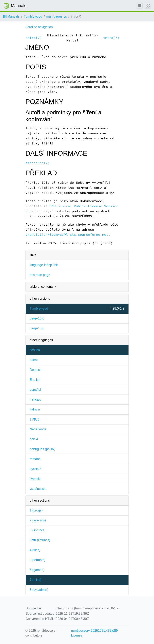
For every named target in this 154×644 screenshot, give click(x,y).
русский (36, 469)
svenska (36, 479)
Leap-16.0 (37, 318)
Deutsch (36, 370)
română (35, 459)
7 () (36, 580)
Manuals (11, 16)
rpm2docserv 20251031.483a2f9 (94, 631)
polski (34, 439)
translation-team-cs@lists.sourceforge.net (67, 235)
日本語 (35, 419)
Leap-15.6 (37, 328)
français (35, 399)
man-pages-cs (57, 16)
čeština (35, 350)
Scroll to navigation (39, 27)
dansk (34, 360)
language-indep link (44, 265)
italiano (35, 409)
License (77, 635)
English (35, 380)
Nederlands (38, 429)
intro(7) (34, 38)
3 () (38, 530)
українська (38, 489)
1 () (36, 510)
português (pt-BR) (43, 449)
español (35, 390)
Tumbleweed (33, 16)
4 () (35, 550)
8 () (39, 590)
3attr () (40, 540)
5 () (38, 560)
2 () (38, 520)
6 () (37, 570)
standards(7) (38, 163)
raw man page (40, 275)
